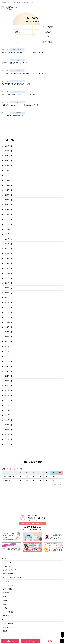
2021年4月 (8, 444)
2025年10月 (9, 180)
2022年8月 (8, 366)
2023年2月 (8, 337)
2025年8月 (8, 190)
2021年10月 (9, 415)
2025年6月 (8, 200)
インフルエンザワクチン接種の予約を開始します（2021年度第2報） (24, 73)
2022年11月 (9, 352)
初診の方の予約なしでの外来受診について (16, 84)
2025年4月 (8, 210)
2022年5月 (8, 381)
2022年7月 (8, 371)
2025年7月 (8, 195)
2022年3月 (8, 391)
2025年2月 (8, 219)
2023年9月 (8, 303)
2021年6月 (8, 435)
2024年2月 (8, 278)
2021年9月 (8, 420)
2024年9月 (8, 244)
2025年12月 (9, 171)
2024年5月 (8, 264)
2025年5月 (8, 205)
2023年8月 (8, 307)
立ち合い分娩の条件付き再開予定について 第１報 (18, 94)
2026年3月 (8, 156)
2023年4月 (8, 327)
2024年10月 (9, 239)
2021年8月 (8, 425)
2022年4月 (8, 386)
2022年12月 (9, 347)
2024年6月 (8, 259)
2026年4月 (8, 151)
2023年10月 (9, 298)
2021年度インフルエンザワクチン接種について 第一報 (20, 105)
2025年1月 (8, 224)
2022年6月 (8, 376)
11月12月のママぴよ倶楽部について (14, 116)
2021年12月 (9, 405)
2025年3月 (8, 215)
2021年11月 (9, 410)
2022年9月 (8, 361)
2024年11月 (9, 234)
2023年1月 (8, 342)
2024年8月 (8, 249)
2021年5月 (8, 440)
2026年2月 (8, 161)
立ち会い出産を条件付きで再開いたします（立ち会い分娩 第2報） (24, 52)
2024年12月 (9, 229)
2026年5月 (8, 146)
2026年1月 (8, 166)
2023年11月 (9, 293)
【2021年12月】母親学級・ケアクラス (14, 63)
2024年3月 (8, 273)
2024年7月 (8, 254)
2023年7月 (8, 312)
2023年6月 (8, 317)
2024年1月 (8, 283)
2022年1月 (8, 400)
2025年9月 (8, 185)
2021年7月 (8, 430)
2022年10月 (9, 356)
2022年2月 (8, 396)
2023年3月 (8, 332)
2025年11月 (9, 175)
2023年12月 (9, 288)
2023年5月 (8, 322)
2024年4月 (8, 268)
